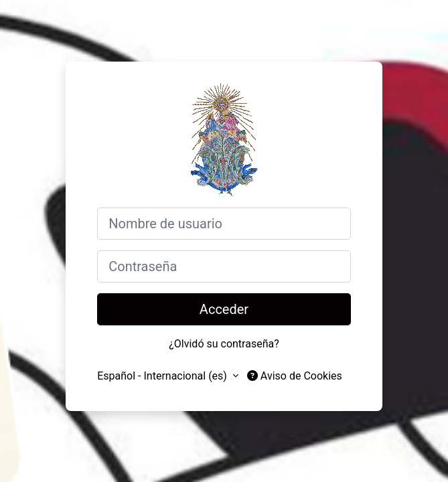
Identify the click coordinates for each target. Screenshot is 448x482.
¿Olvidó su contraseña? (224, 344)
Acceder (224, 309)
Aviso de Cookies (295, 376)
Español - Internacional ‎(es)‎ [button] (163, 376)
